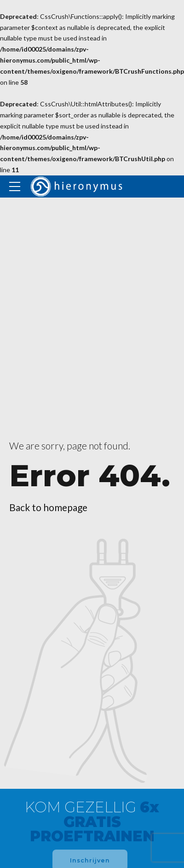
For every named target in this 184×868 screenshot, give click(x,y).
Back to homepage (48, 507)
